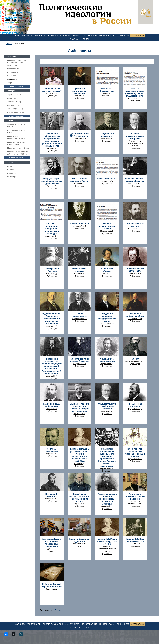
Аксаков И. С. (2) (14, 102)
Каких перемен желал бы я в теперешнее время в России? (135, 453)
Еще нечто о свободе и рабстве (135, 315)
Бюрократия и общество (52, 270)
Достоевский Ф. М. (79, 138)
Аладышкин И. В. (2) (15, 112)
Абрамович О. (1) (14, 98)
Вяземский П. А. (135, 274)
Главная (9, 44)
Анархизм (75, 39)
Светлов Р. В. (52, 93)
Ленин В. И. (52, 186)
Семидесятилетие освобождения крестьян (107, 406)
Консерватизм (89, 35)
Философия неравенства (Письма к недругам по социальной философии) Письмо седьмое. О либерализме (52, 366)
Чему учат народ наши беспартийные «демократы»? (52, 181)
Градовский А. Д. (135, 98)
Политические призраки (79, 270)
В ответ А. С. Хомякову (52, 495)
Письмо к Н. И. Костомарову (135, 405)
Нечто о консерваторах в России (107, 226)
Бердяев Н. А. (79, 184)
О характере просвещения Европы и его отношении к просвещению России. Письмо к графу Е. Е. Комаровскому (107, 458)
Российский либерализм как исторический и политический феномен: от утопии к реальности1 (52, 140)
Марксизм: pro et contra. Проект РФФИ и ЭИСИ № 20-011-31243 (47, 35)
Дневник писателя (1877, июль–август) (79, 135)
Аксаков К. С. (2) (14, 105)
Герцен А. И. (79, 504)
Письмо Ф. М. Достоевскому (107, 90)
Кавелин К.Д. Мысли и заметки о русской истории (107, 541)
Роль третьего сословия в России (79, 180)
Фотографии (12, 177)
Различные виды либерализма (52, 405)
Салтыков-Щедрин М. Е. (135, 361)
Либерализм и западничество (107, 360)
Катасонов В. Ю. (79, 544)
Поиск (86, 39)
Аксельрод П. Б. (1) (15, 109)
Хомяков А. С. (107, 274)
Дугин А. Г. (52, 549)
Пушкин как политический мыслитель (79, 91)
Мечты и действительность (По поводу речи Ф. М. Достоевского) (135, 92)
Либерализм (138, 35)
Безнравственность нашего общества (135, 180)
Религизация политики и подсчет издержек (135, 496)
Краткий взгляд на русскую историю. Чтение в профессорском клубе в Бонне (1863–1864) (79, 455)
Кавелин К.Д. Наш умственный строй (135, 540)
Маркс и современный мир (18, 148)
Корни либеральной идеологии (79, 540)
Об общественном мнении (135, 225)
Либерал (135, 359)
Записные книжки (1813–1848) (135, 270)
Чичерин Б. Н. (52, 409)
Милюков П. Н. (107, 138)
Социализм (123, 35)
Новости (11, 170)
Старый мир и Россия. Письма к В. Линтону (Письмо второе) (79, 498)
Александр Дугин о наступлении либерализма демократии (52, 543)
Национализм (107, 35)
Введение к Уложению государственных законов (107, 317)
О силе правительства (79, 315)
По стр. (58, 610)
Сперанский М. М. (79, 319)
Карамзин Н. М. (52, 326)
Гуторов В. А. (52, 148)
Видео (10, 166)
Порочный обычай (79, 224)
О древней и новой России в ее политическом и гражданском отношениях (52, 319)
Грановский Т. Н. (107, 506)
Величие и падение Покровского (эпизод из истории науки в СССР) (79, 408)
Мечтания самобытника (52, 450)
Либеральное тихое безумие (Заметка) (79, 360)
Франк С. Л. (79, 96)
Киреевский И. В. (107, 469)
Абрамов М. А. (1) (14, 95)
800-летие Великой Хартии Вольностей (52, 585)
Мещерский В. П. (135, 184)
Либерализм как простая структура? (52, 90)
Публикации (12, 173)
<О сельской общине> (107, 270)
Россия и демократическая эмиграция (135, 136)
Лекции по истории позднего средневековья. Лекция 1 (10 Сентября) (107, 499)
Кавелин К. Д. (107, 93)
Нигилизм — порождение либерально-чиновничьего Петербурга (52, 229)
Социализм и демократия (107, 135)
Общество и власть (107, 179)
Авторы (11, 91)
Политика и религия (135, 504)
